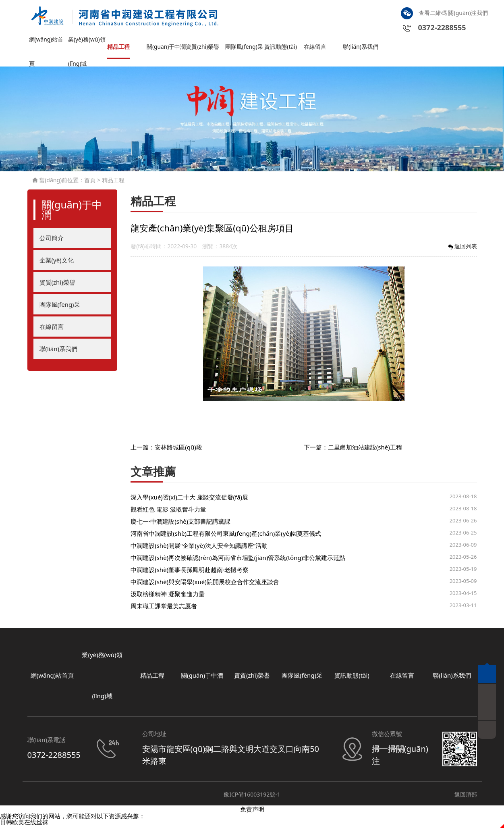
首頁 (90, 182)
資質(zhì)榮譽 (204, 49)
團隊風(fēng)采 (243, 45)
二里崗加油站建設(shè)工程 (365, 449)
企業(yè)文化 (57, 262)
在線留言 (316, 49)
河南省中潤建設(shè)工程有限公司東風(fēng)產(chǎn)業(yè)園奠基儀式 (226, 535)
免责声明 (252, 811)
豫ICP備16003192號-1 (252, 796)
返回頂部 (466, 796)
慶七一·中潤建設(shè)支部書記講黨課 (180, 523)
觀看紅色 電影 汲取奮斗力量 (168, 511)
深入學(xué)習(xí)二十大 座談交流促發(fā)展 (189, 499)
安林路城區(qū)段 (178, 449)
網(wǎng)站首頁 (48, 45)
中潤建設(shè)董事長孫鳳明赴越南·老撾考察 (190, 572)
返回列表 (462, 249)
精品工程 (119, 49)
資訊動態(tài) (282, 49)
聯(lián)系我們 (362, 49)
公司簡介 (52, 240)
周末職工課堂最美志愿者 (164, 608)
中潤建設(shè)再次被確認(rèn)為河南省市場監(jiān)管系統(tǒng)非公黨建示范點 (238, 560)
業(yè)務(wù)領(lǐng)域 (85, 45)
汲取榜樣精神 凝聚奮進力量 (168, 596)
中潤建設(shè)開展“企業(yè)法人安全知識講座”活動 (199, 547)
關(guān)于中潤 (165, 45)
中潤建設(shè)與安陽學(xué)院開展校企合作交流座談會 (205, 584)
